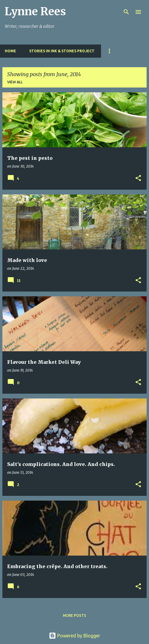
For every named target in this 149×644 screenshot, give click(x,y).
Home (10, 51)
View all (15, 82)
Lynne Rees (35, 11)
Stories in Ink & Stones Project (62, 51)
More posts (74, 615)
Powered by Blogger (74, 636)
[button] (138, 178)
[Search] (126, 12)
